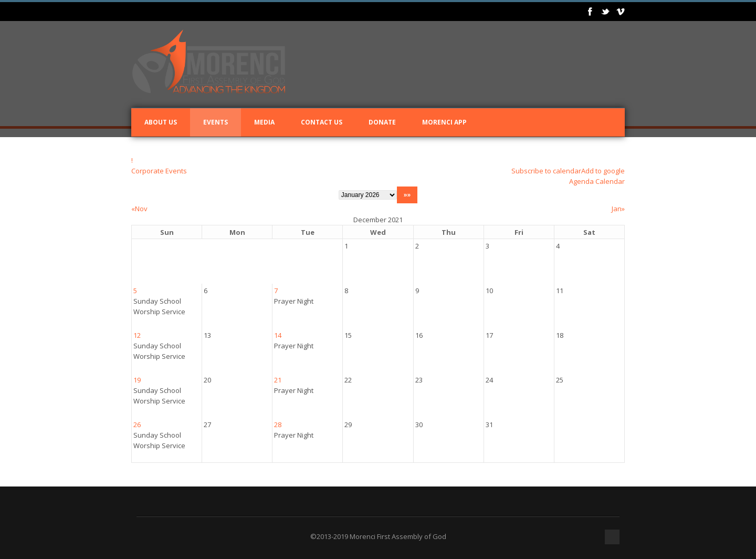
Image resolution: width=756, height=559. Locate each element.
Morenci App (444, 122)
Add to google (603, 171)
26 (137, 425)
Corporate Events (159, 171)
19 (137, 380)
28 (278, 425)
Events (216, 122)
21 (278, 380)
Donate (382, 122)
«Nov (139, 209)
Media (264, 122)
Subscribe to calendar (546, 171)
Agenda (581, 181)
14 (278, 335)
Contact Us (322, 122)
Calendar (610, 181)
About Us (161, 122)
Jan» (618, 209)
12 (137, 335)
